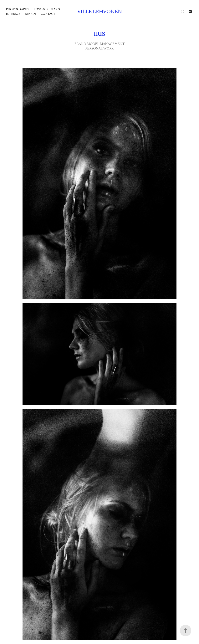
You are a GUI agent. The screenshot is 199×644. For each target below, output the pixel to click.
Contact (48, 14)
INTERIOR (13, 14)
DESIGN (30, 14)
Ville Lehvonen (100, 11)
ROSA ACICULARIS (47, 9)
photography (18, 9)
